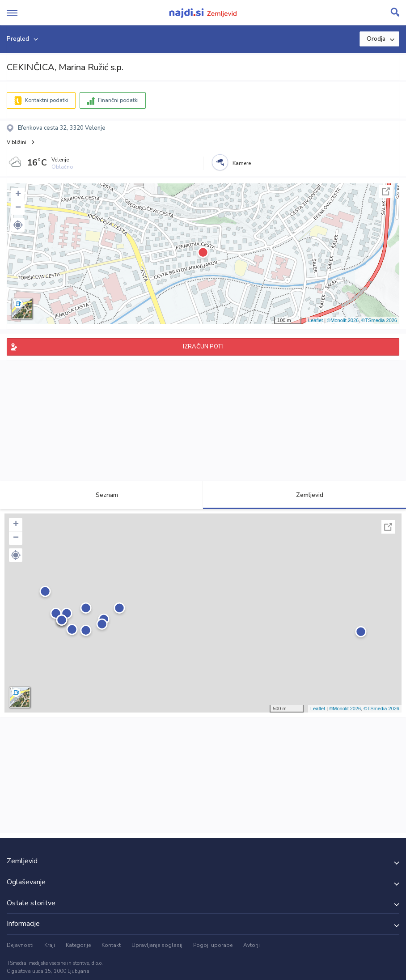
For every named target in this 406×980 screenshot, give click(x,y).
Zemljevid (304, 495)
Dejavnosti (20, 945)
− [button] (18, 208)
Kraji (50, 945)
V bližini (17, 142)
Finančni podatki (118, 100)
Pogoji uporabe (213, 945)
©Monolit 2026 (343, 320)
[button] (18, 225)
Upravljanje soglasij (157, 945)
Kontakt (111, 945)
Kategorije (78, 945)
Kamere (242, 163)
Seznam (102, 495)
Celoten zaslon (386, 191)
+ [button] (18, 195)
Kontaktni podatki (47, 100)
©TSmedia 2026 (379, 320)
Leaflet (315, 320)
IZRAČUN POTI (203, 347)
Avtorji (252, 945)
